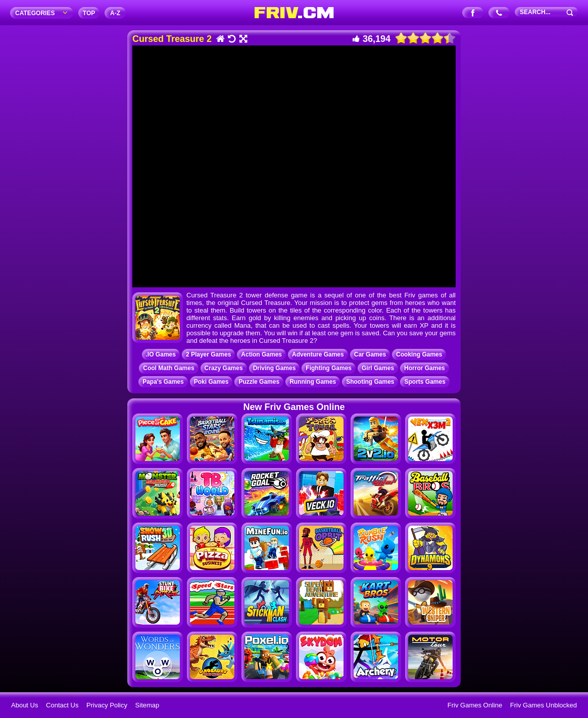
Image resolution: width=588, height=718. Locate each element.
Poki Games (211, 382)
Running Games (313, 382)
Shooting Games (370, 382)
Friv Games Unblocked (544, 705)
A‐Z (115, 13)
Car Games (370, 354)
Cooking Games (419, 354)
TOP (89, 13)
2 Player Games (208, 354)
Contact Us (62, 705)
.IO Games (161, 354)
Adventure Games (318, 354)
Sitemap (148, 705)
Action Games (261, 354)
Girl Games (378, 368)
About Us (24, 705)
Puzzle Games (259, 382)
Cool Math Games (168, 368)
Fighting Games (329, 368)
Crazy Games (224, 368)
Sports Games (425, 382)
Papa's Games (163, 382)
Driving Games (275, 368)
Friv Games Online (475, 705)
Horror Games (425, 368)
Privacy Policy (107, 705)
